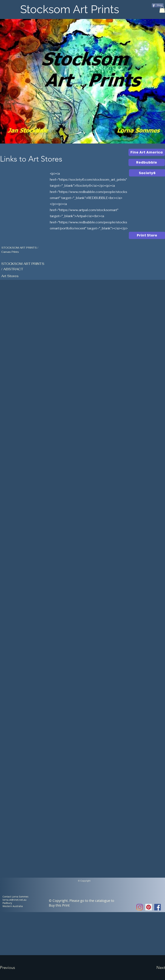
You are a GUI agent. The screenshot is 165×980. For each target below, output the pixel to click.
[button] (162, 9)
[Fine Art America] (147, 152)
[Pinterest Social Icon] (149, 907)
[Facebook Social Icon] (158, 907)
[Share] (158, 5)
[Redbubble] (147, 162)
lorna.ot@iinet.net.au (14, 900)
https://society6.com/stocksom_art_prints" (93, 180)
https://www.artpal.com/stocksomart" (89, 210)
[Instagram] (140, 907)
